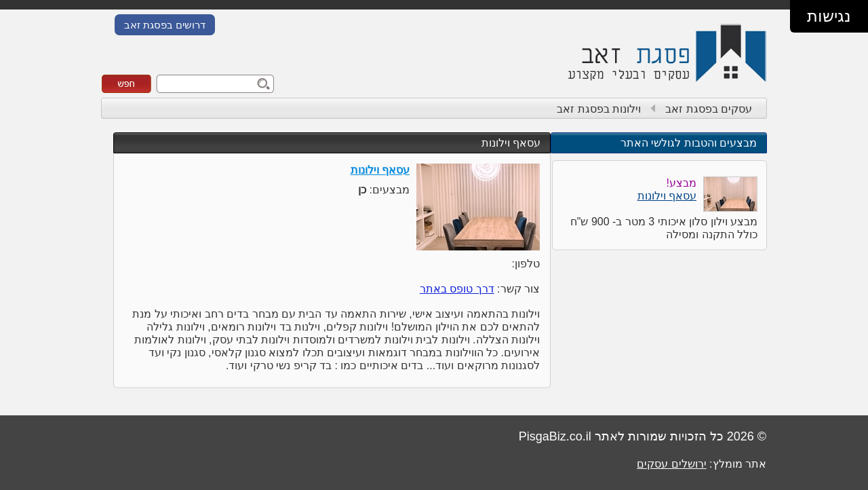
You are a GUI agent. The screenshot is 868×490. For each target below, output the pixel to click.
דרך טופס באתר (457, 289)
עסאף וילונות (511, 143)
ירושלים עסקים (671, 464)
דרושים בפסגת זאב (165, 25)
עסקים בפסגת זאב (709, 109)
